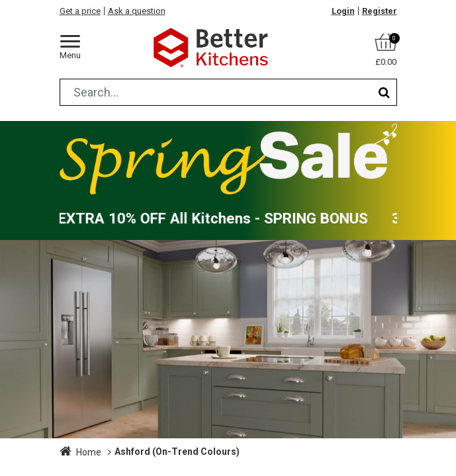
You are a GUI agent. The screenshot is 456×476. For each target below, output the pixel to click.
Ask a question (137, 11)
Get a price (80, 11)
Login (343, 11)
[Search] (384, 92)
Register (380, 11)
